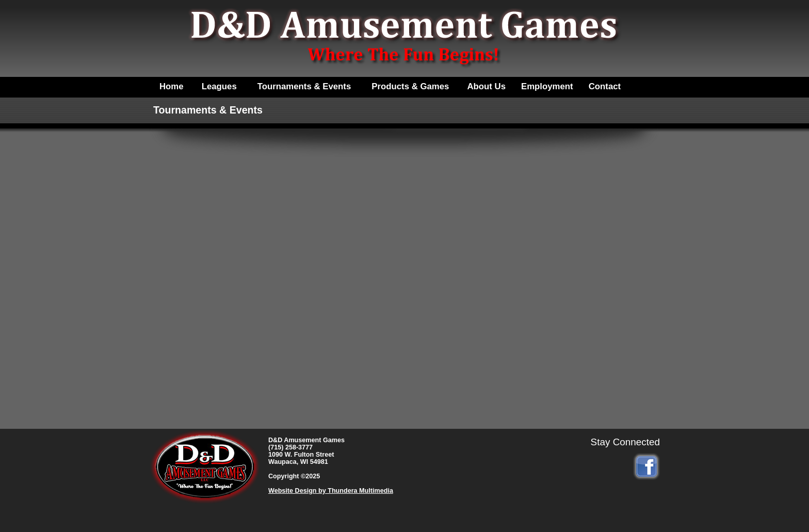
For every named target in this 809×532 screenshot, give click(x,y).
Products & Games (410, 86)
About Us (486, 86)
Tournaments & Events (304, 86)
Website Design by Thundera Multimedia (331, 491)
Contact (605, 86)
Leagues (219, 86)
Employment (547, 86)
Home (172, 86)
